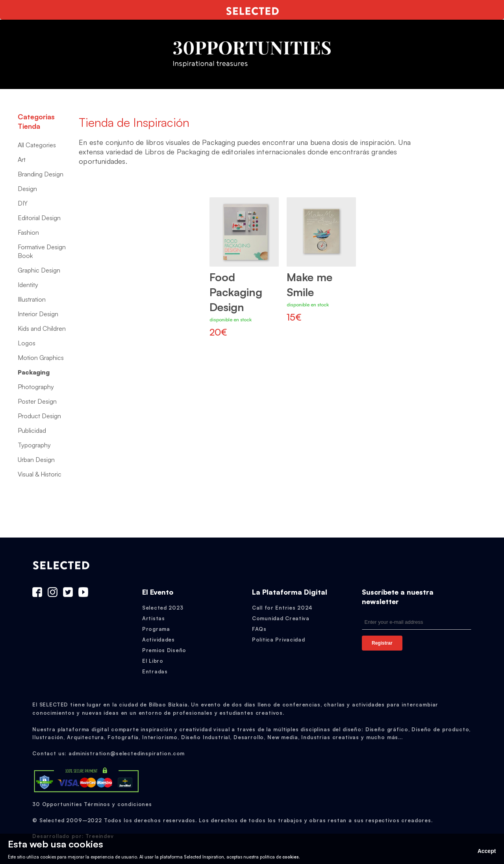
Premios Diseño (164, 650)
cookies (291, 857)
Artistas (154, 618)
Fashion (28, 232)
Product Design (39, 416)
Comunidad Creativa (281, 618)
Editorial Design (39, 218)
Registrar (382, 643)
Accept (487, 851)
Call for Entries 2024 (282, 608)
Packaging (34, 372)
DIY (23, 203)
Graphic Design (39, 270)
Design (27, 189)
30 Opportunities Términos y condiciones (92, 804)
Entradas (155, 671)
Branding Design (41, 174)
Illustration (32, 299)
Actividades (158, 640)
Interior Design (38, 314)
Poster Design (37, 401)
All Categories (37, 145)
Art (22, 159)
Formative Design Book (42, 251)
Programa (156, 629)
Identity (28, 285)
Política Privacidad (279, 640)
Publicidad (32, 430)
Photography (36, 387)
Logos (27, 343)
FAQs (259, 629)
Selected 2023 (163, 608)
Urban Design (36, 460)
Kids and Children (42, 328)
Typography (34, 445)
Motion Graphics (41, 358)
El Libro (153, 661)
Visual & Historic (40, 474)
